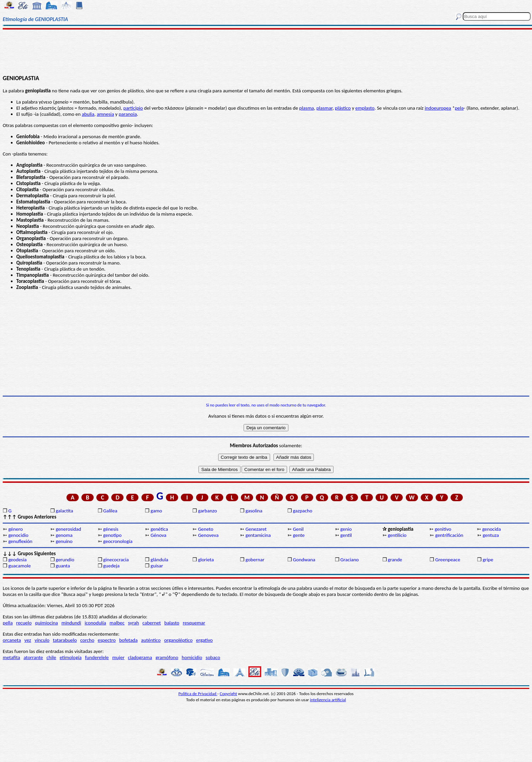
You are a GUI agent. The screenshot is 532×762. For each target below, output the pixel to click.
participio (133, 108)
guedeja (111, 566)
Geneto (206, 529)
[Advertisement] (266, 52)
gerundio (65, 560)
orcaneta (12, 640)
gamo (156, 511)
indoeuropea (438, 108)
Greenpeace (448, 560)
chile (51, 657)
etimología (71, 657)
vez (28, 640)
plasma (307, 108)
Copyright (229, 694)
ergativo (204, 640)
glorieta (206, 560)
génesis (111, 529)
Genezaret (256, 529)
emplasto (365, 108)
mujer (118, 657)
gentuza (491, 535)
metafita (11, 657)
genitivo (443, 529)
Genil (298, 529)
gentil (346, 535)
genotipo (112, 535)
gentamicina (258, 535)
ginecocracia (116, 560)
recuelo (24, 623)
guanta (63, 566)
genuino (64, 541)
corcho (87, 640)
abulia (88, 114)
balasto (172, 623)
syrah (133, 623)
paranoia (128, 114)
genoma (64, 535)
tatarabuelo (65, 640)
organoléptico (178, 640)
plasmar (324, 108)
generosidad (68, 529)
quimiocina (46, 623)
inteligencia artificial (328, 700)
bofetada (128, 640)
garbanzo (208, 511)
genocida (491, 529)
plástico (343, 108)
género (15, 529)
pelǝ (459, 108)
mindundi (71, 623)
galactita (64, 511)
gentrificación (449, 535)
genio (346, 529)
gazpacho (302, 511)
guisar (157, 566)
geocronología (118, 541)
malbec (117, 623)
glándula (159, 560)
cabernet (152, 623)
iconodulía (95, 623)
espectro (107, 640)
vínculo (42, 640)
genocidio (18, 535)
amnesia (105, 114)
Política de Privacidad (198, 694)
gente (299, 535)
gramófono (167, 657)
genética (159, 529)
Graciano (349, 560)
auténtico (151, 640)
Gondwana (304, 560)
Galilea (110, 511)
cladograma (140, 657)
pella (8, 623)
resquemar (194, 623)
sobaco (213, 657)
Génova (158, 535)
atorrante (33, 657)
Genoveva (208, 535)
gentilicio (397, 535)
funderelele (97, 657)
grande (395, 560)
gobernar (255, 560)
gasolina (254, 511)
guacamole (19, 566)
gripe (488, 560)
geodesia (17, 560)
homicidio (192, 657)
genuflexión (20, 541)
